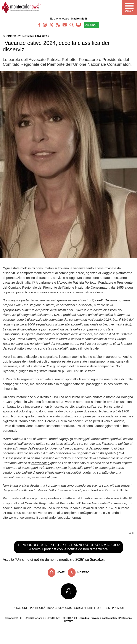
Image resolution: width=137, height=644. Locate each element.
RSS (107, 608)
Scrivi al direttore (88, 608)
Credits (85, 618)
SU (68, 591)
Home (56, 573)
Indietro (79, 573)
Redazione (20, 608)
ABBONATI (92, 25)
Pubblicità (38, 608)
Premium (118, 608)
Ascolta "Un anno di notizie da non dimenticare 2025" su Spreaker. (54, 560)
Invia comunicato (60, 608)
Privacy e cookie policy (104, 618)
